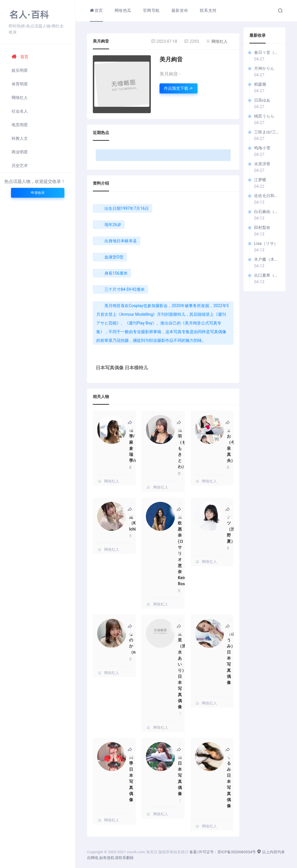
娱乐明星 (20, 70)
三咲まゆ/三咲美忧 (267, 132)
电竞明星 (20, 125)
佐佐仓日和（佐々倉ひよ (267, 196)
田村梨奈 (262, 227)
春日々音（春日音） (267, 52)
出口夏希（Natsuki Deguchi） (267, 275)
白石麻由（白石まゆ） (267, 212)
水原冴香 (262, 164)
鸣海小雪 (262, 148)
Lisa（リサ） (266, 243)
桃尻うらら (264, 116)
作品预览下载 (179, 88)
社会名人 (20, 111)
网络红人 (20, 98)
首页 (20, 57)
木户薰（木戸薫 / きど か (267, 259)
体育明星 (20, 84)
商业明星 (20, 152)
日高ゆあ (262, 100)
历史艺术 (20, 166)
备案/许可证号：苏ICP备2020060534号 (223, 852)
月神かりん (264, 68)
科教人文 (20, 138)
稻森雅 (260, 84)
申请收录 (38, 193)
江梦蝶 (260, 180)
